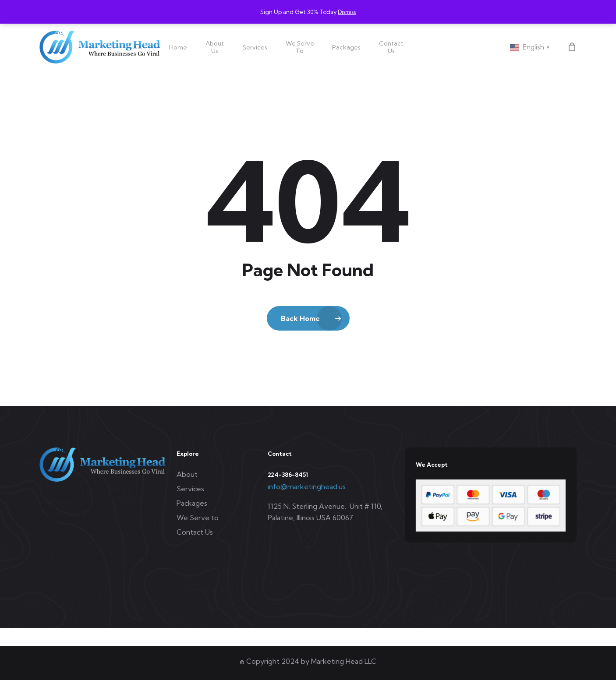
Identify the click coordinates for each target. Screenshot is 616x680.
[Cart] (572, 47)
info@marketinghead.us (307, 486)
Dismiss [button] (347, 12)
